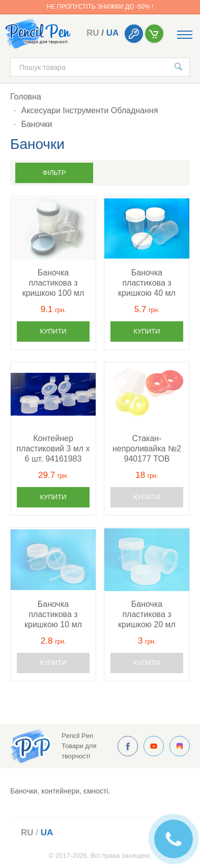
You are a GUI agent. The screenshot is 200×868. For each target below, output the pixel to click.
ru (93, 33)
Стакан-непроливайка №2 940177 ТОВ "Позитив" (147, 449)
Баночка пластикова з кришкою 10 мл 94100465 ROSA (53, 615)
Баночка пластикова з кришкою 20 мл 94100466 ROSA (147, 615)
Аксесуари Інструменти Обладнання (89, 110)
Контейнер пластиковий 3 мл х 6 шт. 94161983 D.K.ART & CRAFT (53, 449)
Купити (53, 331)
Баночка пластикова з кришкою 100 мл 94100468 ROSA (53, 283)
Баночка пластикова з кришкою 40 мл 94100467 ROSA (147, 283)
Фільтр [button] (54, 173)
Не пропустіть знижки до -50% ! (100, 7)
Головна (26, 97)
